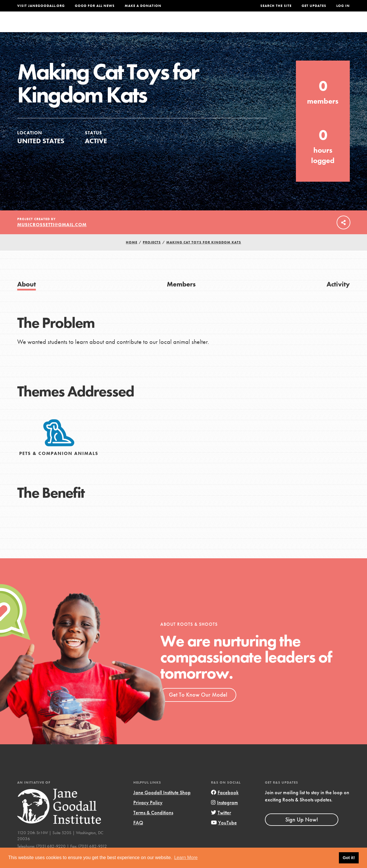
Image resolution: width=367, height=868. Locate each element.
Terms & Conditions (153, 824)
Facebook (225, 804)
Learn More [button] (186, 858)
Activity (338, 296)
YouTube (224, 834)
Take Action (331, 27)
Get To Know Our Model (198, 706)
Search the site (276, 6)
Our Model (233, 27)
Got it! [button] (349, 858)
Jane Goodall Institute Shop (162, 804)
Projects (266, 27)
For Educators (191, 27)
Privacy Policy (148, 814)
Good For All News (95, 6)
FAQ (138, 834)
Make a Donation (143, 6)
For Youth (150, 27)
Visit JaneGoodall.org (41, 6)
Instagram (225, 814)
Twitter (221, 824)
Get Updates (314, 6)
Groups (295, 27)
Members (181, 296)
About (121, 27)
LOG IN (343, 6)
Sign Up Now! (302, 831)
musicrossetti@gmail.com (52, 236)
